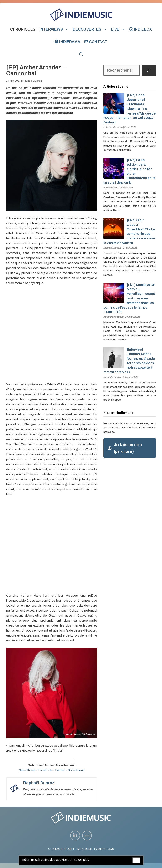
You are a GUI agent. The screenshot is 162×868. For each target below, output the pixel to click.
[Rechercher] (149, 70)
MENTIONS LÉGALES (91, 849)
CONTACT (55, 849)
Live (119, 29)
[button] (81, 54)
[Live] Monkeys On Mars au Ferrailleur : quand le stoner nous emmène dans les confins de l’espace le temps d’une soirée (129, 298)
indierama (67, 42)
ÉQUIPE (70, 849)
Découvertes (91, 29)
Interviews (55, 29)
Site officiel (27, 770)
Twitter (60, 770)
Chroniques (23, 29)
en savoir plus (79, 860)
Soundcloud (76, 770)
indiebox (141, 29)
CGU (111, 849)
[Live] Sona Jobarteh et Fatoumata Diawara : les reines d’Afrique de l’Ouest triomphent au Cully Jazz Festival (129, 109)
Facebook (45, 770)
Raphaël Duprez (32, 81)
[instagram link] (75, 835)
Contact (96, 42)
